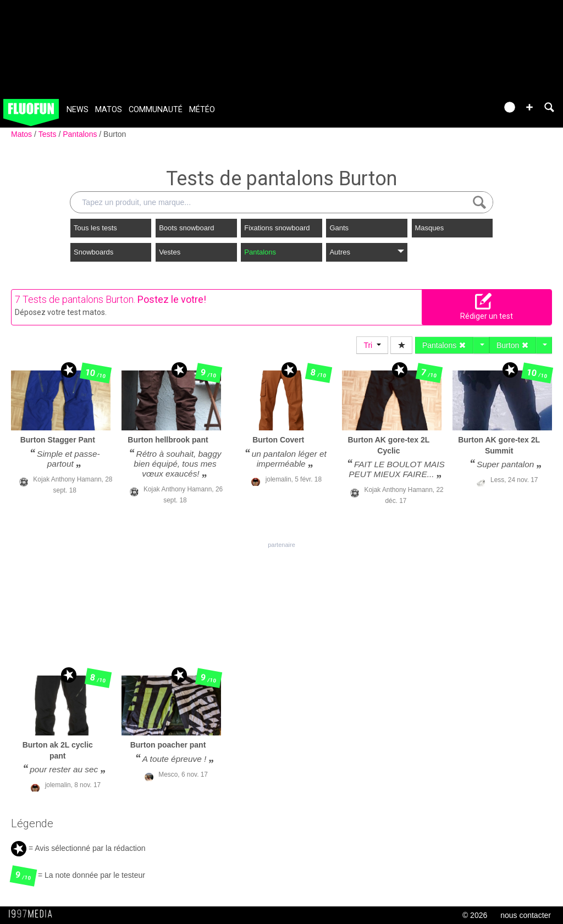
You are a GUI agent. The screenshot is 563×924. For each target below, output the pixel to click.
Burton (115, 134)
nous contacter (526, 915)
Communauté (156, 110)
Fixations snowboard (277, 228)
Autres (366, 252)
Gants (339, 228)
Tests (49, 134)
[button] (529, 107)
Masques (430, 228)
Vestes (170, 252)
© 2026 (475, 915)
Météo (202, 110)
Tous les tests (95, 228)
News (78, 110)
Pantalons (81, 134)
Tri (372, 345)
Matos (109, 110)
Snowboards (93, 252)
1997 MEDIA (34, 914)
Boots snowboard (186, 228)
